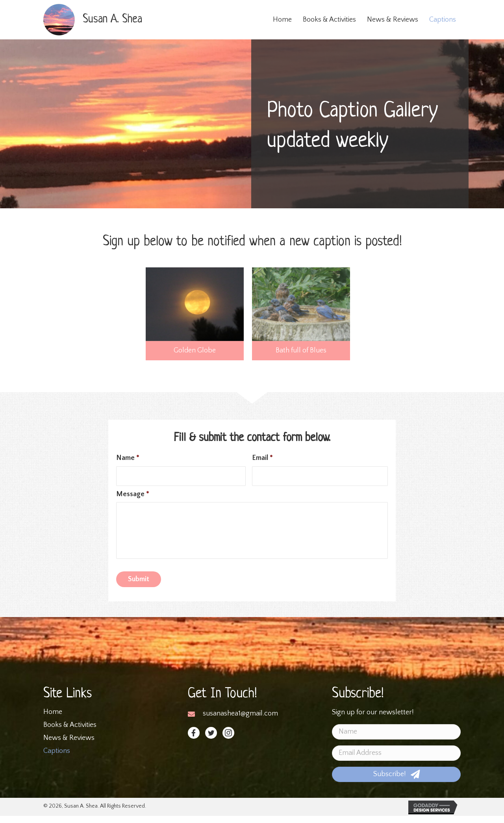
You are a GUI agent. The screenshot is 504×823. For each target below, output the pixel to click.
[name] (396, 739)
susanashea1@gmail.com (240, 721)
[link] (282, 20)
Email (262, 458)
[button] (194, 740)
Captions (57, 758)
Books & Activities (70, 732)
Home (53, 719)
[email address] (396, 760)
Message (133, 495)
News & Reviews (69, 745)
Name (128, 458)
